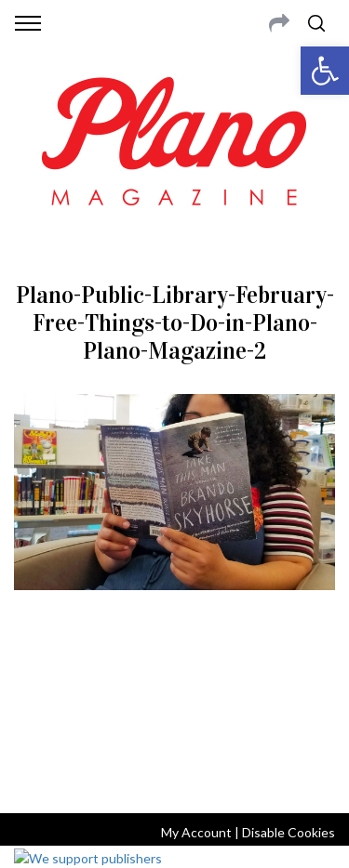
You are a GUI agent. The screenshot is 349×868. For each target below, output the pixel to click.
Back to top (174, 774)
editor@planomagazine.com (175, 724)
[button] (325, 71)
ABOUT (36, 679)
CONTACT (91, 679)
